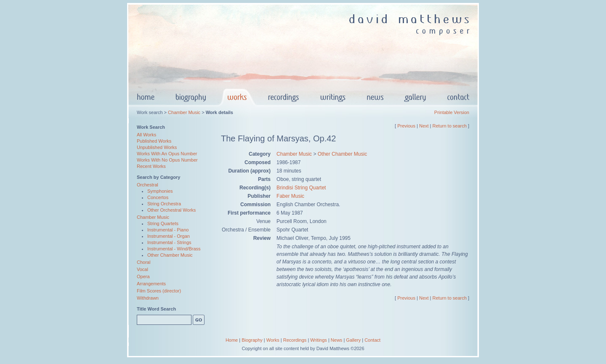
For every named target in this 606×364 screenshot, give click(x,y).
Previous (406, 126)
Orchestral (148, 185)
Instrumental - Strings (169, 242)
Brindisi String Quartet (301, 188)
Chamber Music (184, 112)
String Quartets (163, 223)
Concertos (158, 197)
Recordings (295, 340)
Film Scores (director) (159, 291)
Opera (143, 276)
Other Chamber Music (170, 255)
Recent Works (151, 166)
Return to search (450, 126)
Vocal (142, 269)
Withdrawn (148, 298)
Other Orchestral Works (171, 210)
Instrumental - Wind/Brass (174, 249)
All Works (146, 135)
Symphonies (160, 191)
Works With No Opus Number (167, 160)
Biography (252, 340)
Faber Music (290, 196)
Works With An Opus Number (167, 154)
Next (424, 126)
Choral (144, 262)
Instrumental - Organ (169, 236)
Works (273, 340)
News (337, 340)
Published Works (154, 141)
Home (232, 340)
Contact (372, 340)
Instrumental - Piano (168, 230)
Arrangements (151, 284)
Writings (319, 340)
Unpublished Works (157, 147)
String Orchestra (164, 204)
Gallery (353, 340)
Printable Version (452, 112)
